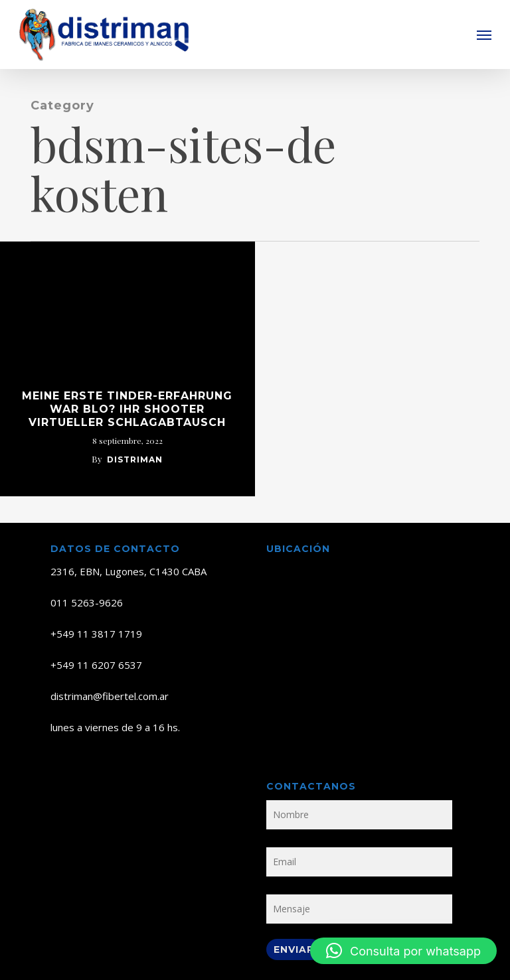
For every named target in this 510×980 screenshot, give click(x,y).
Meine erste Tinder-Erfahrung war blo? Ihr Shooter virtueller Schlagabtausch (127, 409)
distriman (135, 459)
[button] (484, 35)
